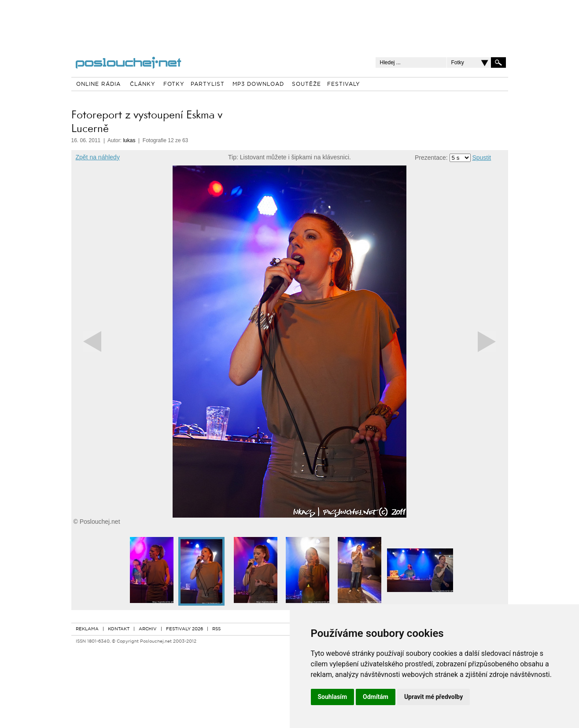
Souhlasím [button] (333, 697)
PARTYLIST (208, 85)
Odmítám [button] (376, 697)
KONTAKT (119, 629)
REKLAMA (87, 629)
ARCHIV (148, 629)
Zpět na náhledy (98, 157)
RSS (216, 629)
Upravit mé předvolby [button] (433, 697)
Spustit (481, 158)
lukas (129, 140)
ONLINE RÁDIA (98, 85)
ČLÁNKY (143, 85)
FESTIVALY (344, 85)
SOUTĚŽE (306, 85)
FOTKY (174, 85)
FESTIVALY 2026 (184, 629)
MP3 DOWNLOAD (258, 85)
